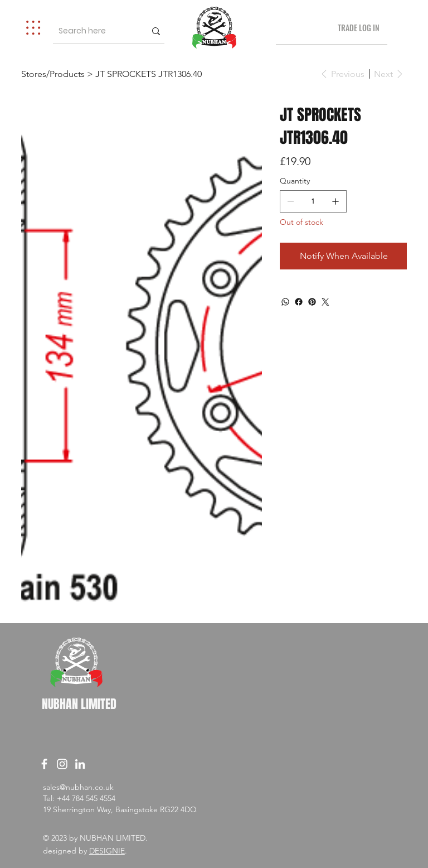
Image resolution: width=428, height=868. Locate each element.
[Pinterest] (312, 302)
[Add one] (335, 201)
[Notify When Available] (343, 256)
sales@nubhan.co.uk (78, 787)
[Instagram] (62, 764)
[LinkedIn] (80, 764)
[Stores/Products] (53, 74)
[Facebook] (299, 302)
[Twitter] (325, 302)
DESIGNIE (107, 851)
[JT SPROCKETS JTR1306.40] (149, 74)
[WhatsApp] (285, 302)
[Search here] (91, 31)
